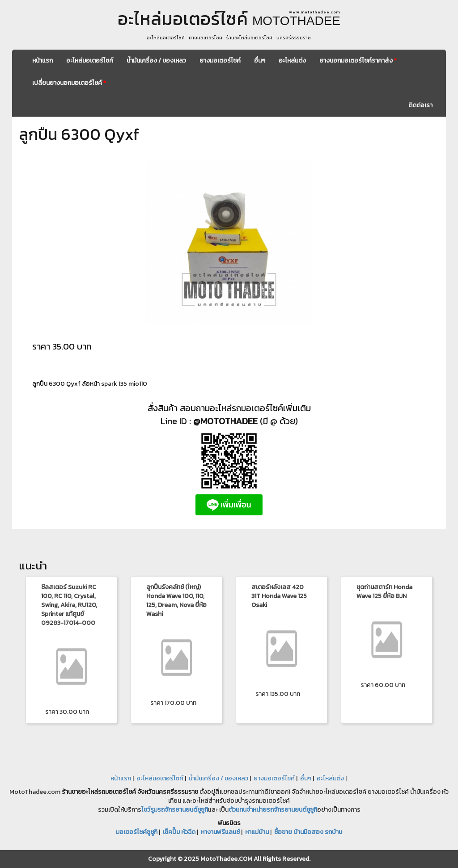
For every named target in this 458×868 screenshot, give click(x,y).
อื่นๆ (260, 61)
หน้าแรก (42, 61)
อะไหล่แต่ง (292, 61)
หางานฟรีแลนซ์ (220, 832)
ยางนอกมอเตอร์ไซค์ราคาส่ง (358, 61)
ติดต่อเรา (420, 105)
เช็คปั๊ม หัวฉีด (179, 832)
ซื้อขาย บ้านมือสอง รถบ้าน (308, 832)
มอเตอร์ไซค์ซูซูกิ (137, 832)
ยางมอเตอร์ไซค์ (220, 61)
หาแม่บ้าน (257, 832)
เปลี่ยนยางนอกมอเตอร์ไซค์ (69, 83)
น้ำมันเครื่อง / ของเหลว (156, 61)
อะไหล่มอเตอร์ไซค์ (90, 61)
